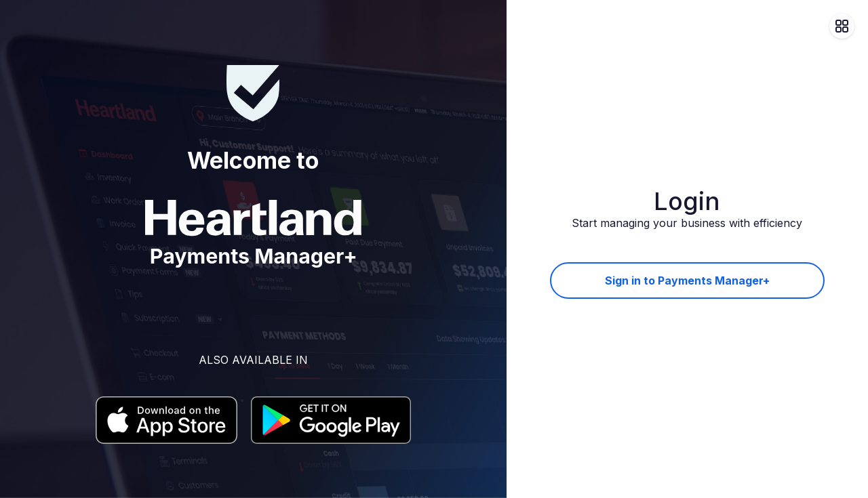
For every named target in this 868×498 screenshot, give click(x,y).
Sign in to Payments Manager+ (687, 281)
